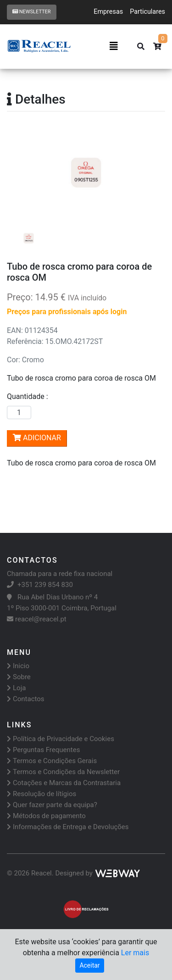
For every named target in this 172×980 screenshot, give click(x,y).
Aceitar (89, 965)
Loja (16, 688)
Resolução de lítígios (42, 794)
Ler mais (135, 953)
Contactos (26, 699)
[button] (19, 173)
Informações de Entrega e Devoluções (68, 827)
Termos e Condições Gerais (52, 761)
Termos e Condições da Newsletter (63, 772)
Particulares (147, 12)
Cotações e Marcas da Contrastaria (64, 783)
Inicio (18, 666)
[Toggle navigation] (114, 46)
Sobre (19, 677)
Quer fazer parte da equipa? (52, 805)
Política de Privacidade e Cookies (61, 739)
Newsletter (32, 12)
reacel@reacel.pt (37, 619)
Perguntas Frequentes (43, 750)
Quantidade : (29, 396)
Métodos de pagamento (46, 816)
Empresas (108, 12)
